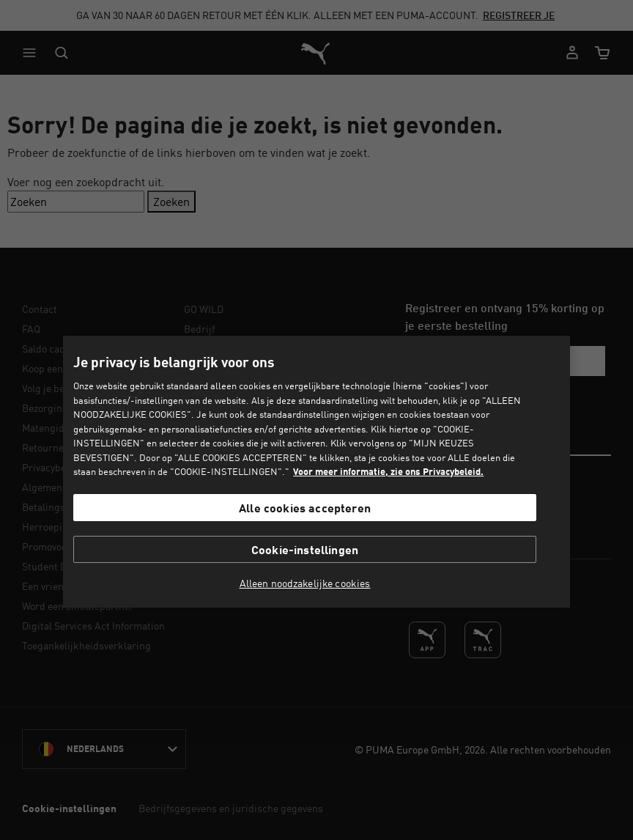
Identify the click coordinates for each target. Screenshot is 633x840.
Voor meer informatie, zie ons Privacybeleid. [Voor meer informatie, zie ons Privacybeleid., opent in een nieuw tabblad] (388, 471)
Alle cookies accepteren (305, 508)
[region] (316, 472)
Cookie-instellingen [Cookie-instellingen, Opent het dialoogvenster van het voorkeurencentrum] (305, 549)
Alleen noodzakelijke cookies (305, 583)
